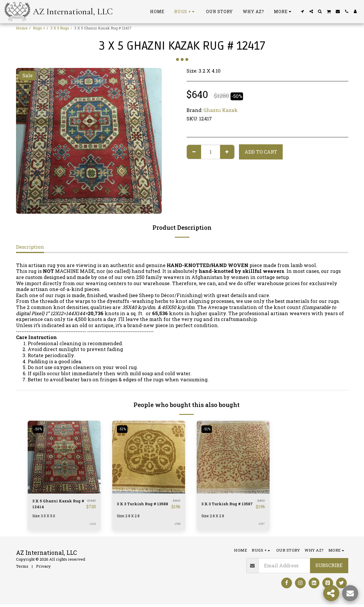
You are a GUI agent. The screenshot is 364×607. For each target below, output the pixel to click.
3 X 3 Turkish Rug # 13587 (225, 505)
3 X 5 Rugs (60, 28)
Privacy (43, 569)
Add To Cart (261, 152)
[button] (303, 11)
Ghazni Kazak (221, 110)
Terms (22, 569)
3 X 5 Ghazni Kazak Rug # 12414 (56, 505)
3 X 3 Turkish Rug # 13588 (141, 505)
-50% (39, 429)
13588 (177, 526)
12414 (92, 526)
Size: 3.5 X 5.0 (45, 518)
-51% (123, 429)
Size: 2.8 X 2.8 (130, 518)
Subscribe (329, 568)
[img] (64, 457)
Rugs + (39, 28)
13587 (261, 526)
